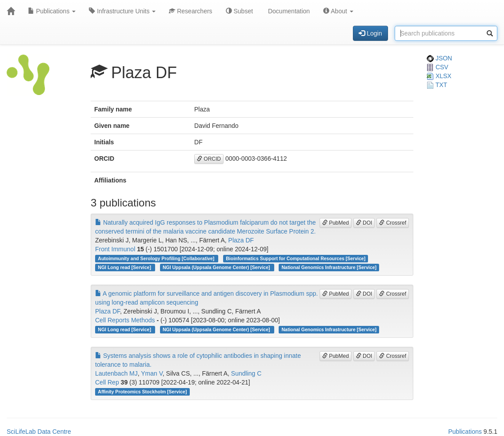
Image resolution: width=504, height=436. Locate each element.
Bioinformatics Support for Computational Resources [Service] (296, 258)
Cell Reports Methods (125, 320)
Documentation (288, 11)
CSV (438, 67)
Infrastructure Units (122, 11)
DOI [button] (364, 223)
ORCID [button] (209, 159)
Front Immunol (115, 249)
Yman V (152, 373)
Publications (52, 11)
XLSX (439, 76)
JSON (439, 58)
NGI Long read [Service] (125, 267)
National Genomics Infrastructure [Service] (329, 267)
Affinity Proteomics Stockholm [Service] (142, 392)
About (338, 11)
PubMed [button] (336, 223)
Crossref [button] (393, 223)
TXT (437, 85)
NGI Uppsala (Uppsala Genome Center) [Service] (217, 267)
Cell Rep (107, 382)
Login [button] (370, 33)
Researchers (190, 11)
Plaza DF (241, 240)
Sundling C (246, 373)
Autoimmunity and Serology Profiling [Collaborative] (157, 258)
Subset (239, 11)
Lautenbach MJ (116, 373)
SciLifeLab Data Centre (39, 432)
